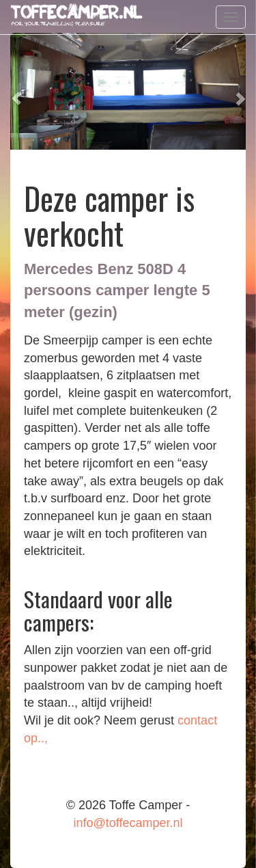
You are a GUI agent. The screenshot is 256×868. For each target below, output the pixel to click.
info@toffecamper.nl (128, 823)
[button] (16, 91)
